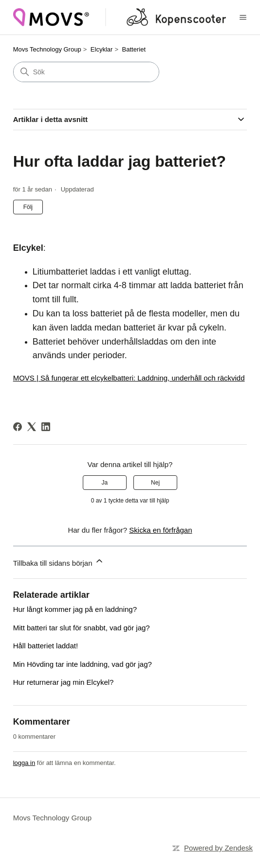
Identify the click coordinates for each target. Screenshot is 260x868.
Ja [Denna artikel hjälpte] (105, 483)
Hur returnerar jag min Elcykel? (64, 682)
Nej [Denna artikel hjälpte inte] (155, 483)
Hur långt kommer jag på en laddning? (75, 609)
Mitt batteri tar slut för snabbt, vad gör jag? (82, 628)
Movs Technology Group (47, 49)
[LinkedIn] (46, 427)
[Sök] (86, 72)
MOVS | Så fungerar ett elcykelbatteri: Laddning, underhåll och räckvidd (129, 378)
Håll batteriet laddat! (46, 646)
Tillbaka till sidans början (59, 562)
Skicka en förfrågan (160, 530)
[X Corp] (32, 427)
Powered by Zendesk (218, 848)
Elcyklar (102, 49)
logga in (24, 763)
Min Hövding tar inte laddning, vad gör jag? (83, 664)
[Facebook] (18, 427)
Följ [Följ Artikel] (28, 207)
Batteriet (134, 49)
